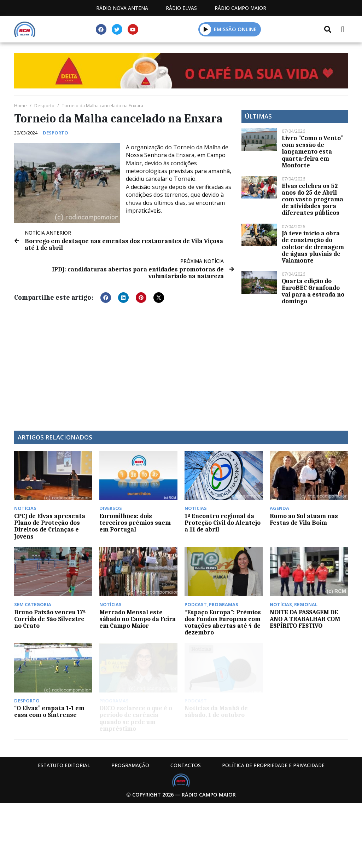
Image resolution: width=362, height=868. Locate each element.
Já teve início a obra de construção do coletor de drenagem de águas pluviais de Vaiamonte (313, 247)
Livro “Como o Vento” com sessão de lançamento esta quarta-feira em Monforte (313, 152)
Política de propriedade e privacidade (273, 765)
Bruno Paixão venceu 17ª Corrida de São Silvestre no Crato (50, 619)
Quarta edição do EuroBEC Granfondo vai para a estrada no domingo (313, 291)
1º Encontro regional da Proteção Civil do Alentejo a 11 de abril (223, 523)
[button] (106, 298)
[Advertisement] (124, 367)
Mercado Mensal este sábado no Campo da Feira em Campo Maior (138, 619)
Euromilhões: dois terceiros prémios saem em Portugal (135, 523)
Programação (130, 765)
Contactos (186, 765)
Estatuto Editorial (64, 765)
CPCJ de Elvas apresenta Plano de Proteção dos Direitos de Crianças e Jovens (50, 526)
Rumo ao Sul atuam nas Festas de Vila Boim (304, 519)
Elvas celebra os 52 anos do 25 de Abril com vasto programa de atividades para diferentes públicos (313, 199)
